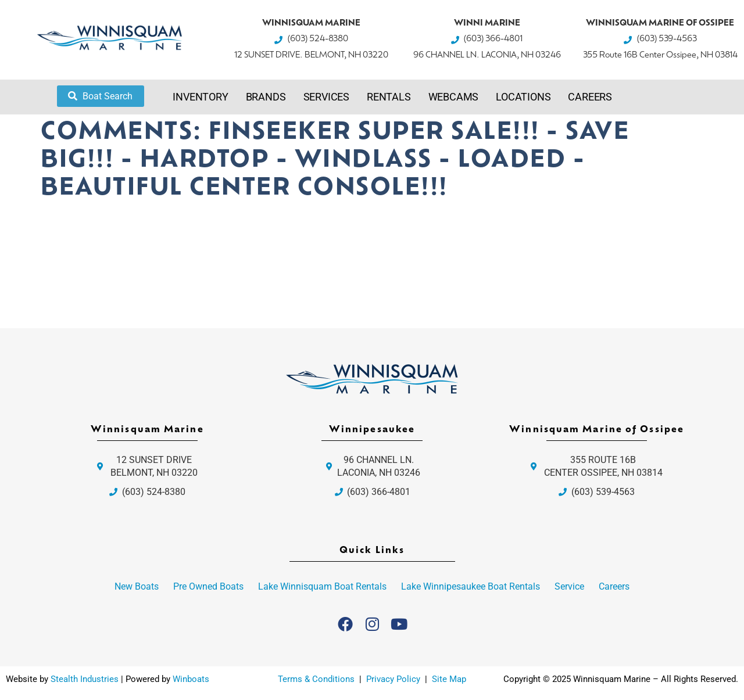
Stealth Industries (85, 679)
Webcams (454, 97)
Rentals (389, 97)
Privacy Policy (394, 679)
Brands (266, 97)
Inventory (200, 97)
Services (326, 97)
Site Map (449, 679)
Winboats (191, 679)
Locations (523, 97)
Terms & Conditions (316, 679)
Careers (590, 97)
